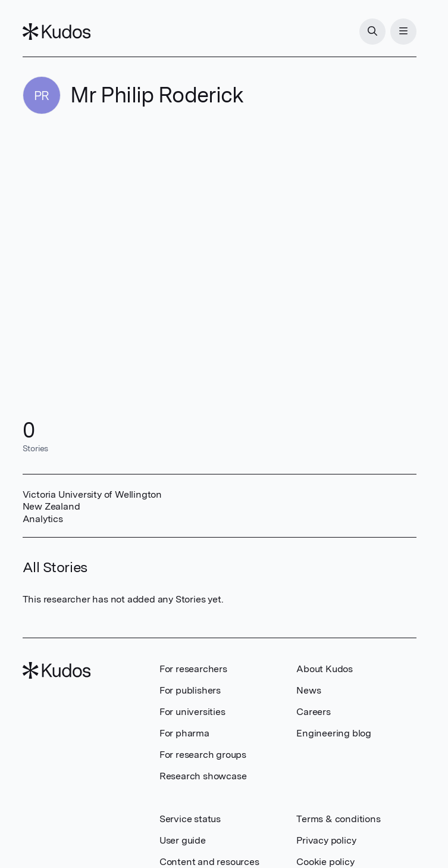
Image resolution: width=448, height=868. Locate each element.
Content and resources (209, 862)
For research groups (203, 755)
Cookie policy (325, 862)
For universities (192, 712)
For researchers (193, 669)
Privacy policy (326, 840)
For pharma (184, 733)
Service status (190, 819)
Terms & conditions (338, 819)
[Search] (372, 32)
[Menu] (403, 32)
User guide (183, 840)
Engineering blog (334, 733)
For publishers (190, 690)
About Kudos (325, 669)
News (308, 690)
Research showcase (203, 776)
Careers (314, 712)
